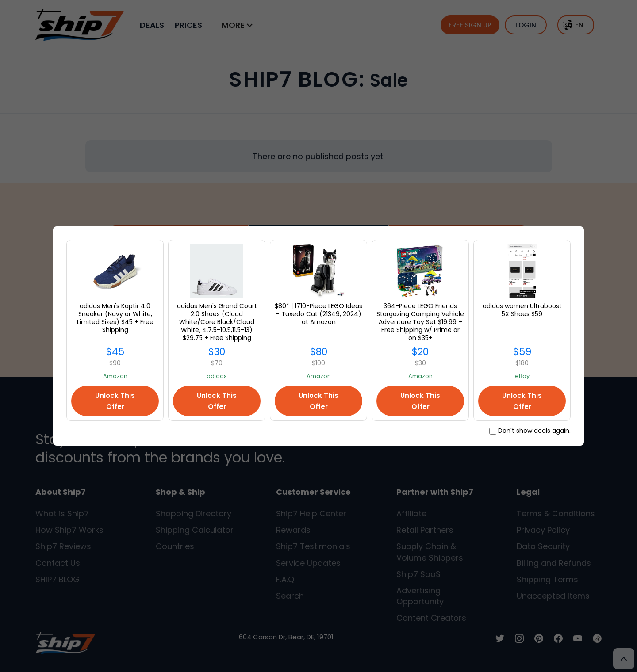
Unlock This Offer (115, 401)
